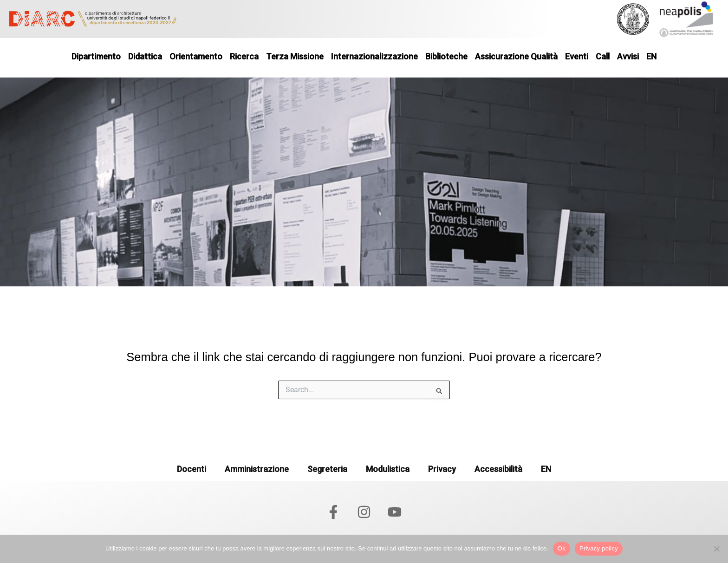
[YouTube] (395, 512)
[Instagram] (364, 512)
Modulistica (388, 469)
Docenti (192, 469)
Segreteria (327, 469)
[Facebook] (333, 512)
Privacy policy (599, 548)
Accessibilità (498, 469)
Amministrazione (257, 469)
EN (546, 469)
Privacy (442, 469)
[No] (716, 549)
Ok (562, 548)
